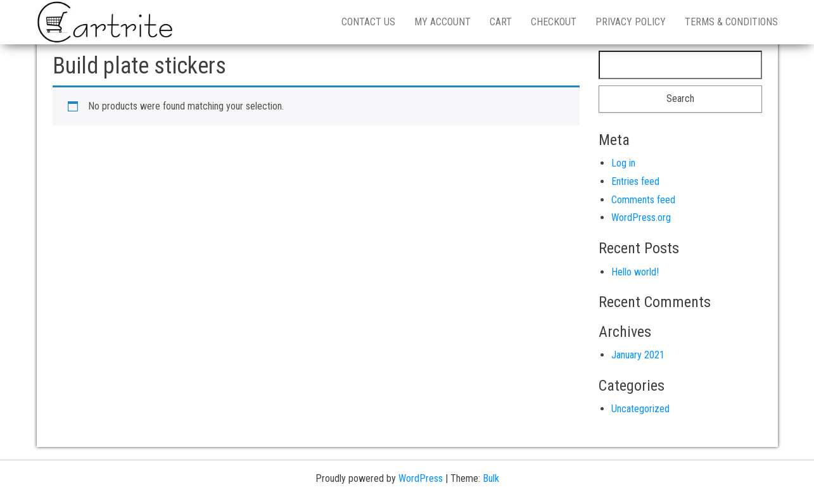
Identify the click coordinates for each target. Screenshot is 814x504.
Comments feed (643, 200)
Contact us (368, 22)
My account (442, 22)
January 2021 (638, 355)
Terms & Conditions (731, 22)
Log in (623, 163)
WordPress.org (641, 217)
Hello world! (635, 272)
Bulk (491, 478)
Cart (501, 22)
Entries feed (635, 181)
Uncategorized (640, 409)
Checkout (554, 22)
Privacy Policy (631, 22)
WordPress (421, 478)
